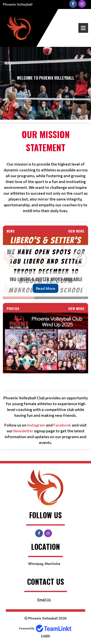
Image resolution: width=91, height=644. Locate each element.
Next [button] (80, 255)
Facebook (62, 425)
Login (45, 635)
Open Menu (83, 28)
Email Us (44, 599)
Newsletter (23, 431)
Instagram (36, 425)
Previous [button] (11, 255)
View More (76, 231)
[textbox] (45, 171)
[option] (45, 267)
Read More (46, 288)
